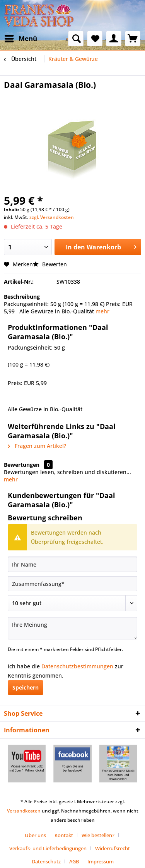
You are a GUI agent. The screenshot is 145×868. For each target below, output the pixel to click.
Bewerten (50, 264)
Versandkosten (24, 811)
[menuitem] (20, 39)
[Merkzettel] (95, 39)
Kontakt (64, 835)
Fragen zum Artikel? (37, 446)
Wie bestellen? (98, 835)
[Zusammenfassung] (72, 584)
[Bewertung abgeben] (72, 603)
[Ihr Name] (72, 564)
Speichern (26, 687)
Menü (21, 38)
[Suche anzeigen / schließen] (76, 39)
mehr (102, 311)
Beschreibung (22, 297)
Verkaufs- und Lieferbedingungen (48, 848)
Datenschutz (46, 861)
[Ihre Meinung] (72, 628)
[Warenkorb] (133, 39)
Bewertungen (22, 465)
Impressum (101, 861)
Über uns (35, 835)
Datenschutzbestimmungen (77, 666)
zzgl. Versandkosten (52, 217)
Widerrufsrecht (113, 848)
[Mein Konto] (114, 39)
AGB (74, 861)
